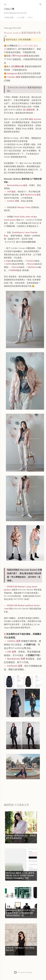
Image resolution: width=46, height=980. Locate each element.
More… (31, 17)
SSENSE (13, 270)
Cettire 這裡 (13, 201)
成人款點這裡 (28, 110)
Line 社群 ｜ (22, 17)
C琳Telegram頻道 (20, 56)
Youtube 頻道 (14, 77)
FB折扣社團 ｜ (10, 17)
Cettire (9, 264)
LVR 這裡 (11, 652)
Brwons (32, 264)
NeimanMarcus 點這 (17, 185)
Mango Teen (24, 207)
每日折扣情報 (15, 789)
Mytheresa (34, 267)
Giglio (9, 261)
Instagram (12, 73)
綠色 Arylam (35, 119)
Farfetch (31, 261)
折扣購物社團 (17, 66)
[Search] (41, 4)
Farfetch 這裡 (15, 666)
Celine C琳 (9, 9)
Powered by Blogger (23, 972)
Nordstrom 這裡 (16, 659)
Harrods (16, 267)
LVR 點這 (11, 192)
